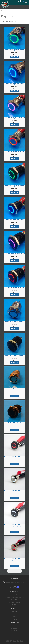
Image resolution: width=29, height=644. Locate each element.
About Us (14, 595)
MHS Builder (14, 628)
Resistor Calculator (14, 605)
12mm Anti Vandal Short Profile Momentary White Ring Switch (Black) (15, 525)
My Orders (14, 614)
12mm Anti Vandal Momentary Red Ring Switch (14, 152)
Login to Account (14, 611)
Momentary (21, 20)
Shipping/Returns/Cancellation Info (14, 597)
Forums (15, 626)
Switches (15, 20)
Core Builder (15, 631)
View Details (14, 363)
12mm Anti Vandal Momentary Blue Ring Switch (15, 84)
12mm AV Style (6, 22)
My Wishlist (14, 617)
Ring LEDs (14, 22)
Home (3, 20)
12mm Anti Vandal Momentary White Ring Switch (15, 322)
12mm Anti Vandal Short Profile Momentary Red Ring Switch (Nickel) (15, 559)
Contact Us (15, 619)
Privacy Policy (14, 600)
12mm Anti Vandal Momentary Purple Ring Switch (15, 118)
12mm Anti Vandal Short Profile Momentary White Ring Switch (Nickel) (15, 491)
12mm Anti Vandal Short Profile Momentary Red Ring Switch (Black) (15, 457)
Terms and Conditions (15, 602)
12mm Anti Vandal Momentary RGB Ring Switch (14, 390)
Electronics (8, 20)
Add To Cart (14, 57)
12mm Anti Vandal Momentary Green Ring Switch (15, 50)
